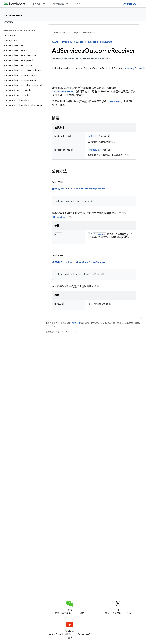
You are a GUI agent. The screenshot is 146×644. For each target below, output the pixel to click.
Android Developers (61, 33)
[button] (20, 45)
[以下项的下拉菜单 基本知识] (46, 4)
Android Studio (132, 4)
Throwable (114, 101)
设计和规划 (59, 4)
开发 (76, 33)
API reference (13, 15)
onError (93, 136)
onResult (94, 150)
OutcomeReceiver (63, 92)
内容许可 (76, 323)
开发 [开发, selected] (79, 4)
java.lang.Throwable (135, 68)
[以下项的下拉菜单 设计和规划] (69, 4)
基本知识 (37, 4)
